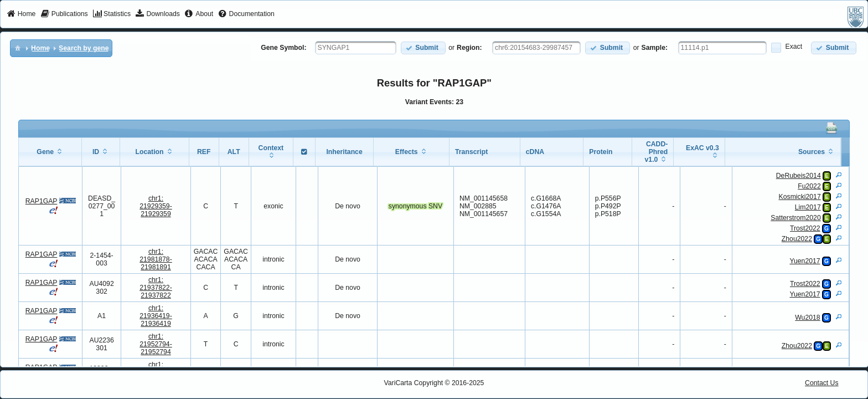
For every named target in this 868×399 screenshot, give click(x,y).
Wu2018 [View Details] (807, 318)
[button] (423, 48)
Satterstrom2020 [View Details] (795, 218)
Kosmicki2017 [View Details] (800, 197)
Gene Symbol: (283, 48)
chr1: (156, 206)
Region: (469, 48)
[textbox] (356, 48)
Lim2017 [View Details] (808, 207)
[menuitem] (21, 14)
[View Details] (839, 175)
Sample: (655, 48)
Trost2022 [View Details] (805, 228)
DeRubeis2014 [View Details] (799, 176)
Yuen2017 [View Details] (805, 261)
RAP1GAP (42, 201)
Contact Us (822, 383)
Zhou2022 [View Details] (797, 239)
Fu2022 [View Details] (809, 186)
